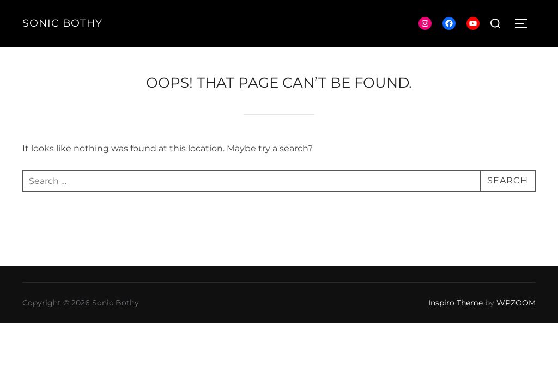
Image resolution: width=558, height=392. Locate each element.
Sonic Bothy (62, 23)
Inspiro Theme (456, 303)
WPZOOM (516, 303)
